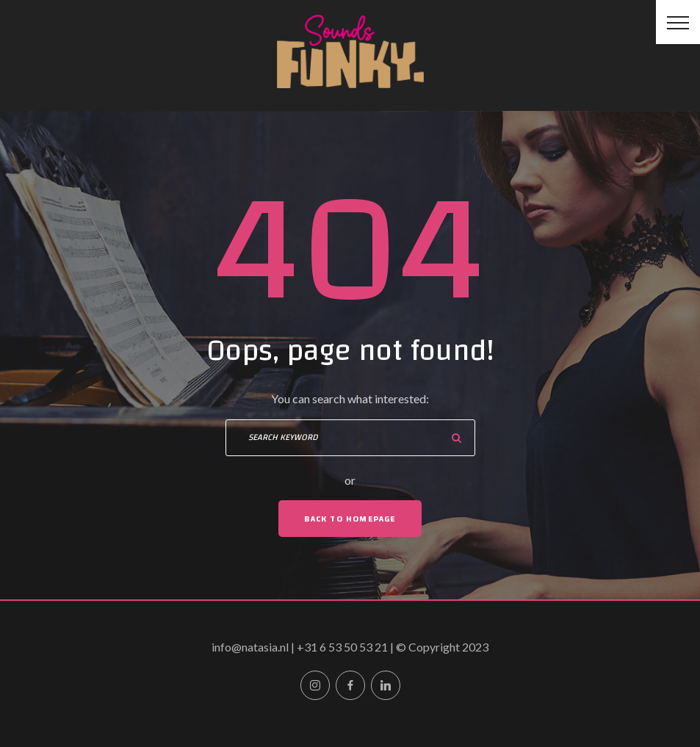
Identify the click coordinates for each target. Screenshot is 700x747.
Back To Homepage (350, 519)
